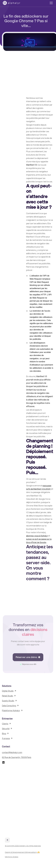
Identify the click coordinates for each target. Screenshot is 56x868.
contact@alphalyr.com (12, 752)
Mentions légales (12, 857)
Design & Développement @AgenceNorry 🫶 (22, 852)
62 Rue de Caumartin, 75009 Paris (17, 757)
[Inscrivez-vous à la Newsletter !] (28, 800)
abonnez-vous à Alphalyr (37, 536)
